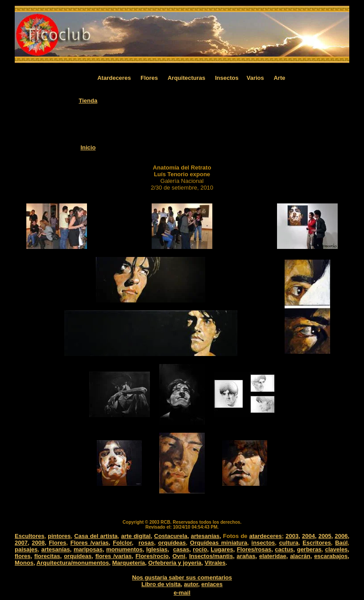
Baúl (341, 543)
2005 (325, 536)
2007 (21, 543)
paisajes (26, 549)
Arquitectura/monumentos (73, 563)
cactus (284, 549)
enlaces (212, 584)
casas (181, 549)
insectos (263, 543)
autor (191, 584)
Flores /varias (90, 543)
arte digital (136, 536)
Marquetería (128, 563)
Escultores (29, 536)
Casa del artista (96, 536)
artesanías (205, 536)
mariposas (88, 549)
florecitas (47, 556)
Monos (24, 563)
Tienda (88, 101)
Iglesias (157, 549)
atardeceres (266, 536)
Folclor (122, 543)
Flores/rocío (152, 556)
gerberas (309, 549)
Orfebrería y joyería (175, 563)
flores (23, 556)
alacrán (300, 556)
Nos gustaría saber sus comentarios (182, 577)
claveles (337, 549)
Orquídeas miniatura (219, 543)
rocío (200, 549)
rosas (146, 543)
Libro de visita (161, 584)
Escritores (317, 543)
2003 (292, 536)
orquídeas (172, 543)
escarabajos (331, 556)
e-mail (182, 593)
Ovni (179, 556)
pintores (59, 536)
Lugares (222, 549)
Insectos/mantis (211, 556)
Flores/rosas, (255, 549)
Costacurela (171, 536)
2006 (341, 536)
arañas (246, 556)
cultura (289, 543)
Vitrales (215, 563)
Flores (57, 543)
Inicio (88, 147)
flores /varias (114, 556)
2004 (308, 536)
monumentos (124, 549)
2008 (38, 543)
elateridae (273, 556)
